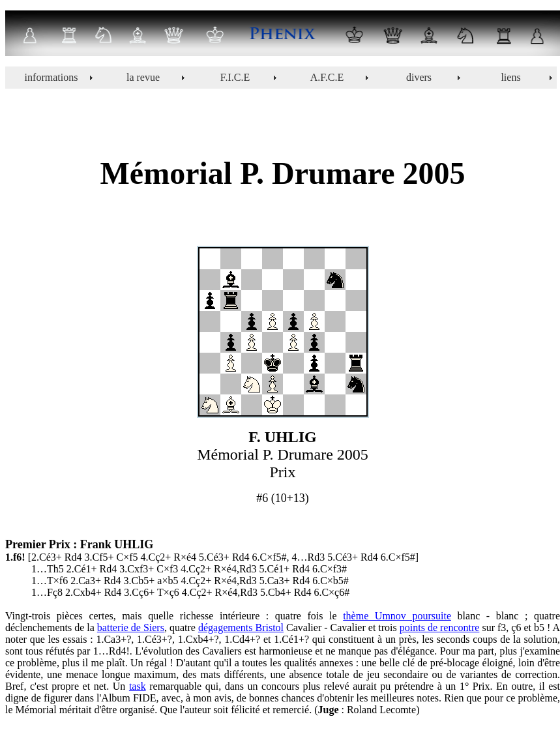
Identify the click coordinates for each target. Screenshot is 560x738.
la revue (143, 77)
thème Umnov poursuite (397, 616)
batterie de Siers (131, 627)
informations (52, 77)
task (138, 686)
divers (419, 77)
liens (510, 77)
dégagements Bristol (241, 627)
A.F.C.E (327, 77)
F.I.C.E (235, 77)
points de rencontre (440, 627)
